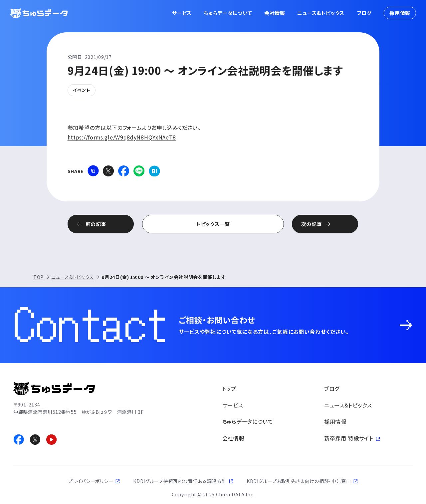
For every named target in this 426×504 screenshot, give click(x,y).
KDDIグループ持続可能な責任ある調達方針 (180, 481)
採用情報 (400, 13)
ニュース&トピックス (321, 13)
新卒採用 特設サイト (349, 438)
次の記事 (321, 224)
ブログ (364, 13)
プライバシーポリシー (91, 481)
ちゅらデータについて (228, 13)
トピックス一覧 (213, 224)
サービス (182, 13)
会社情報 (275, 13)
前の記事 (105, 224)
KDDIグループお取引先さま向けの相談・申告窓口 (299, 481)
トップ (229, 388)
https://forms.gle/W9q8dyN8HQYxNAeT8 (122, 137)
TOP (38, 277)
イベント (82, 90)
